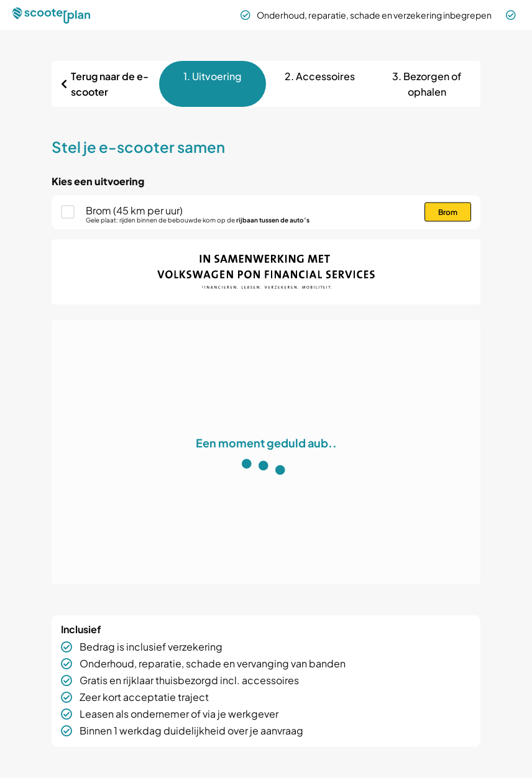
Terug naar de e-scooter (110, 84)
